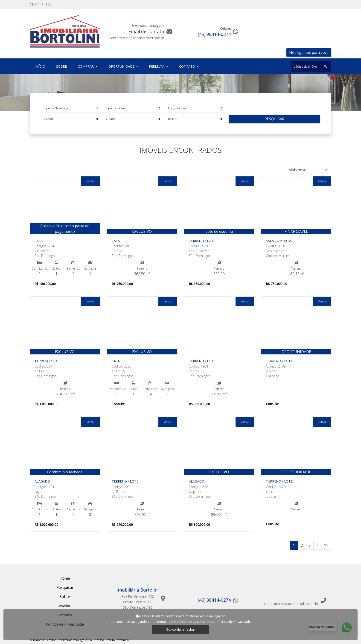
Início (41, 66)
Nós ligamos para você (309, 52)
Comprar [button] (86, 66)
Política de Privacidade (234, 622)
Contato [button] (188, 66)
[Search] (311, 66)
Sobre (62, 66)
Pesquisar (274, 119)
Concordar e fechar (181, 629)
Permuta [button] (157, 66)
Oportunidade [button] (122, 66)
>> (326, 545)
